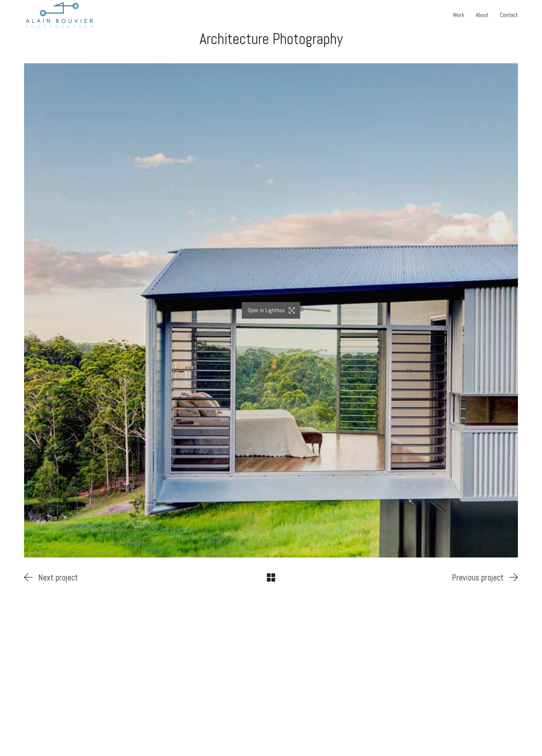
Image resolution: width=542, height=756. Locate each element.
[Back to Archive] (271, 577)
